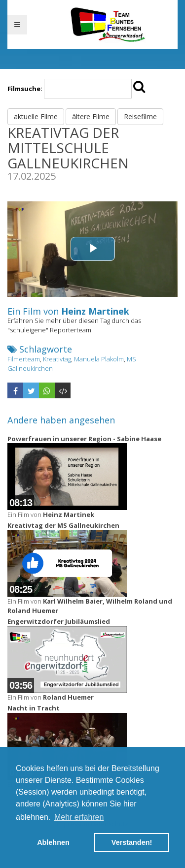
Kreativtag (57, 359)
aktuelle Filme (36, 116)
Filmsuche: (25, 89)
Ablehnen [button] (53, 842)
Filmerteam (24, 359)
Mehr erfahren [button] (79, 817)
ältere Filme (91, 116)
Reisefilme (140, 116)
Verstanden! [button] (132, 842)
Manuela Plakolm (99, 359)
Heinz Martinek (95, 311)
